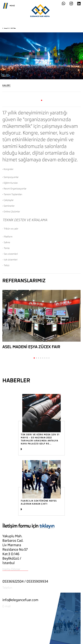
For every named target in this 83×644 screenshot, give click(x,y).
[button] (42, 100)
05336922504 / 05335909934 (25, 581)
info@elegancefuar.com (20, 600)
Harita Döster (11, 569)
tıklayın (47, 526)
